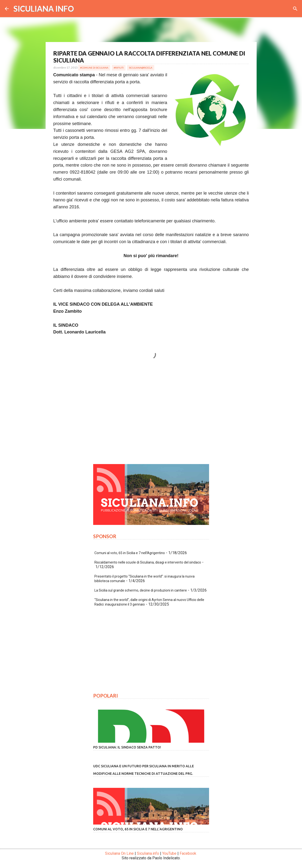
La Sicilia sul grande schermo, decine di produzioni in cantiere (141, 590)
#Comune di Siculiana (94, 68)
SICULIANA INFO (44, 9)
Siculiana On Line (119, 853)
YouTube (169, 853)
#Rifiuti (119, 68)
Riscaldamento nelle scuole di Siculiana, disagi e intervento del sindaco (148, 562)
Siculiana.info (148, 853)
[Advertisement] (151, 415)
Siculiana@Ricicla (141, 68)
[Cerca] (295, 9)
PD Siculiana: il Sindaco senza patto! (127, 747)
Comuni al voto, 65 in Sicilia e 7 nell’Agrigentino (130, 553)
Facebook (188, 853)
